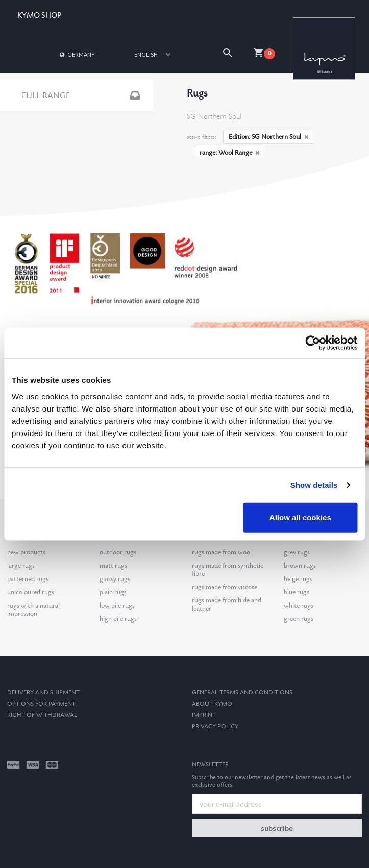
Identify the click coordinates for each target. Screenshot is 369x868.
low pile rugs (117, 606)
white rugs (299, 606)
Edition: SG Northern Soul (269, 137)
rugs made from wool (222, 552)
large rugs (21, 566)
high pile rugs (118, 619)
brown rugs (300, 566)
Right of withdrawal (42, 715)
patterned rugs (28, 579)
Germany (77, 54)
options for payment (41, 704)
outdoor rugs (118, 552)
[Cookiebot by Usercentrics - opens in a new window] (313, 343)
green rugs (299, 619)
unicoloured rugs (31, 592)
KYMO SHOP (39, 16)
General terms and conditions (242, 693)
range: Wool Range (230, 153)
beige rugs (298, 579)
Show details (314, 485)
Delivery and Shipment (43, 693)
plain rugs (113, 592)
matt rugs (113, 566)
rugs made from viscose (225, 587)
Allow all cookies (300, 517)
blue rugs (297, 592)
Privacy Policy (215, 726)
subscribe (277, 828)
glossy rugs (115, 579)
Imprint (204, 715)
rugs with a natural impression (33, 610)
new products (26, 552)
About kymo (212, 704)
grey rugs (297, 552)
